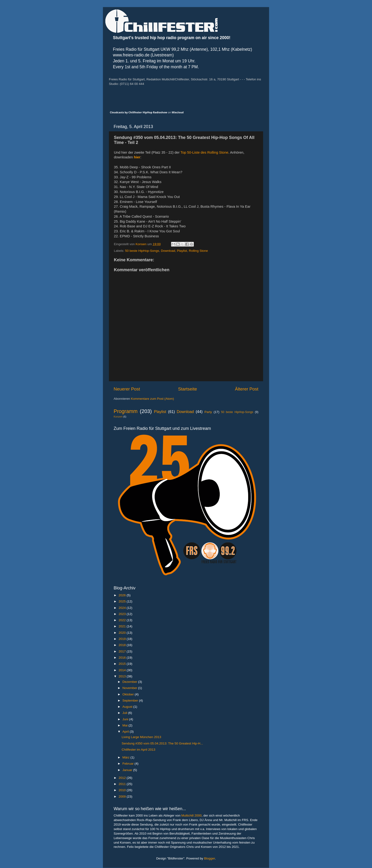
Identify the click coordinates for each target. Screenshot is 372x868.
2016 (123, 658)
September (131, 700)
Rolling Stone (198, 251)
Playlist (182, 251)
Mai (126, 725)
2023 (123, 614)
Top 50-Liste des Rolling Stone (204, 152)
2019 (123, 639)
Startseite (187, 389)
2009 (123, 797)
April (126, 732)
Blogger (209, 858)
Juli (125, 713)
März (126, 757)
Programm (126, 411)
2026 (123, 595)
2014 (123, 670)
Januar (128, 770)
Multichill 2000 (191, 815)
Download (168, 251)
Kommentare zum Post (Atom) (153, 399)
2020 (123, 633)
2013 (123, 676)
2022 (123, 620)
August (128, 707)
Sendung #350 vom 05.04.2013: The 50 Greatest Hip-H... (162, 743)
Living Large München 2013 (142, 737)
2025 (123, 601)
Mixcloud (178, 112)
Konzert (118, 417)
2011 (123, 784)
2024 (123, 608)
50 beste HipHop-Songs (142, 251)
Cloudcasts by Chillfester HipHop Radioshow (139, 112)
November (130, 688)
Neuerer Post (127, 389)
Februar (128, 764)
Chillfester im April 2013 (139, 750)
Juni (126, 719)
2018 (123, 645)
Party (208, 412)
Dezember (130, 682)
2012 (123, 778)
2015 (123, 664)
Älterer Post (247, 389)
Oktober (129, 694)
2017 (123, 651)
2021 (123, 626)
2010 (123, 790)
